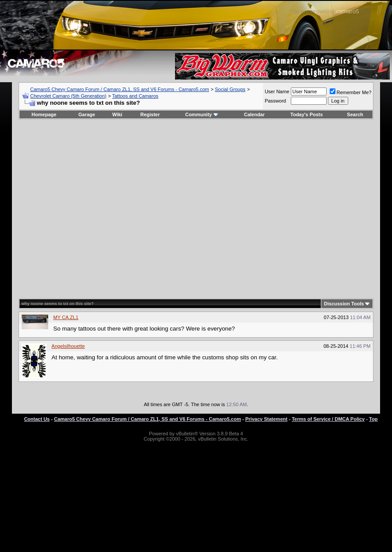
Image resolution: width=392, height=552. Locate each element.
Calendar (254, 114)
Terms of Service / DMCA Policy (328, 419)
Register (150, 114)
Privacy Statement (266, 419)
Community (202, 114)
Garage (87, 114)
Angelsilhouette (68, 346)
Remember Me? (351, 92)
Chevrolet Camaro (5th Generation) (68, 96)
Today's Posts (306, 114)
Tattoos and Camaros (135, 96)
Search (355, 114)
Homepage (44, 114)
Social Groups (230, 89)
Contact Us (37, 419)
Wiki (117, 114)
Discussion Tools (344, 304)
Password (275, 101)
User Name (277, 91)
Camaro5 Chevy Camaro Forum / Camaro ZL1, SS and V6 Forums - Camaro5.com (120, 89)
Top (373, 419)
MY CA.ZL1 (66, 317)
